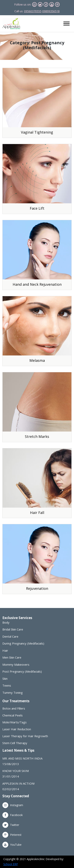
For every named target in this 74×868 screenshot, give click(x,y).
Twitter (11, 825)
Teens (7, 685)
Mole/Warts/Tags (15, 722)
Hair (5, 650)
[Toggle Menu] (67, 24)
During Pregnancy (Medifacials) (23, 643)
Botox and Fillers (14, 708)
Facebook (13, 815)
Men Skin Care (12, 657)
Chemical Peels (13, 715)
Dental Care (10, 636)
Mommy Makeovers (16, 664)
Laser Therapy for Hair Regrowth (25, 736)
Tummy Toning (13, 693)
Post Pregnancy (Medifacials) (22, 671)
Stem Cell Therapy (15, 743)
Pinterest (12, 835)
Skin (5, 679)
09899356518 (51, 11)
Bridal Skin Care (13, 629)
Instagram (13, 805)
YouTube (12, 845)
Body (6, 622)
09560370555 (33, 11)
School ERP (11, 864)
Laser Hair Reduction (17, 729)
